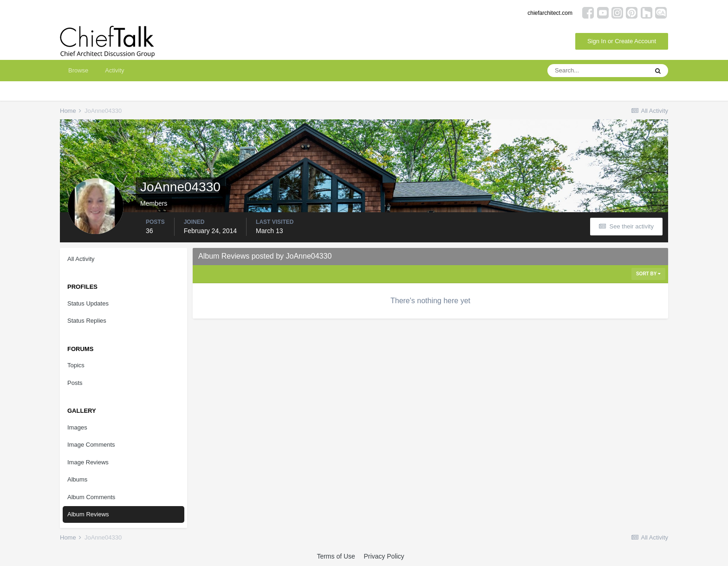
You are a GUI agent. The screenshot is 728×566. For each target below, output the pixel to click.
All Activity (81, 259)
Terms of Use (336, 556)
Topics (76, 365)
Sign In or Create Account (622, 41)
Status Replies (87, 321)
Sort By (648, 274)
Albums (77, 479)
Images (77, 427)
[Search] (598, 71)
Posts (75, 383)
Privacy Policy (384, 556)
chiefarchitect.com (550, 13)
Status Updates (88, 303)
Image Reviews (88, 462)
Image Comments (91, 445)
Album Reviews (88, 514)
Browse (78, 70)
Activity (114, 70)
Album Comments (91, 497)
